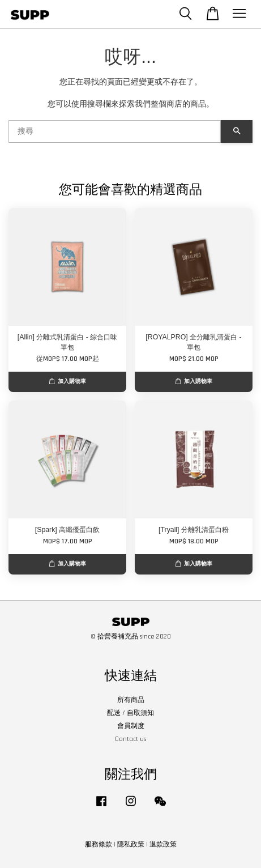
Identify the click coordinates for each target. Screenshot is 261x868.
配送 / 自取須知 (130, 713)
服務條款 (99, 844)
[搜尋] (115, 131)
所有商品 (131, 700)
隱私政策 (131, 844)
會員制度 (131, 726)
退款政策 (163, 844)
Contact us (130, 739)
